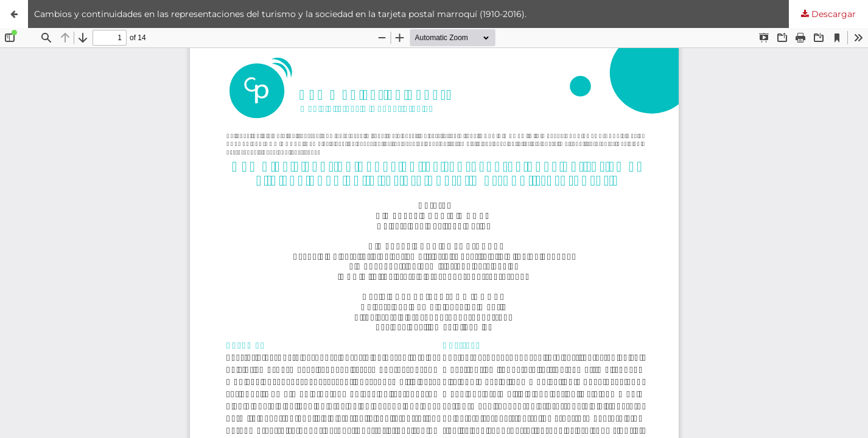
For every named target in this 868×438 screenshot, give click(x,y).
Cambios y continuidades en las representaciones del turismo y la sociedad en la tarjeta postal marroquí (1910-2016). (280, 14)
